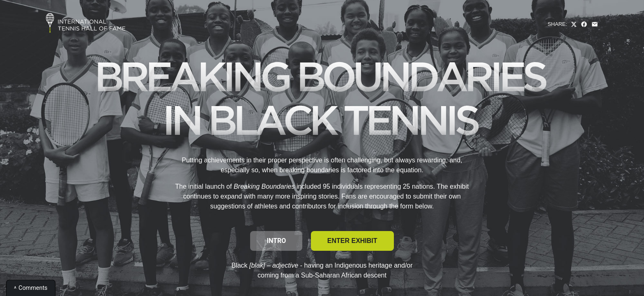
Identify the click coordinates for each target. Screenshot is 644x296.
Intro (276, 241)
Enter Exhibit (352, 241)
